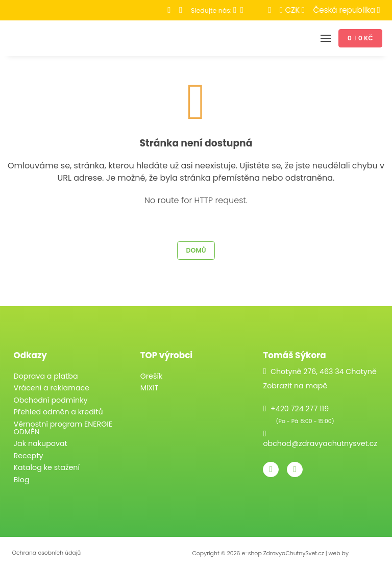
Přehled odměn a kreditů (58, 412)
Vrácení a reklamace (52, 388)
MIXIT (150, 388)
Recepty (29, 456)
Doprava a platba (46, 376)
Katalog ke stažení (47, 467)
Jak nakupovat (41, 443)
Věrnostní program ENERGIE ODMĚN (63, 428)
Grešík (152, 376)
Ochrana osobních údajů (46, 553)
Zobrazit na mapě (295, 386)
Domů (196, 250)
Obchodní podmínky (51, 400)
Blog (22, 480)
